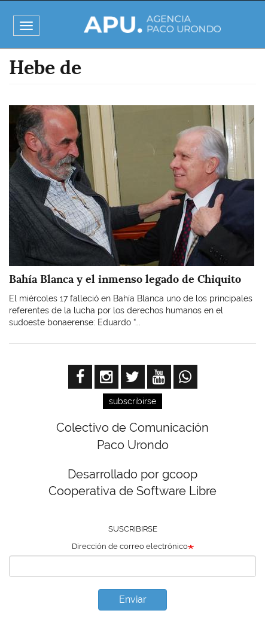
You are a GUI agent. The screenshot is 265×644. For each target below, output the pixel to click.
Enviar (133, 599)
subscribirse (132, 401)
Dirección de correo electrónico (130, 546)
